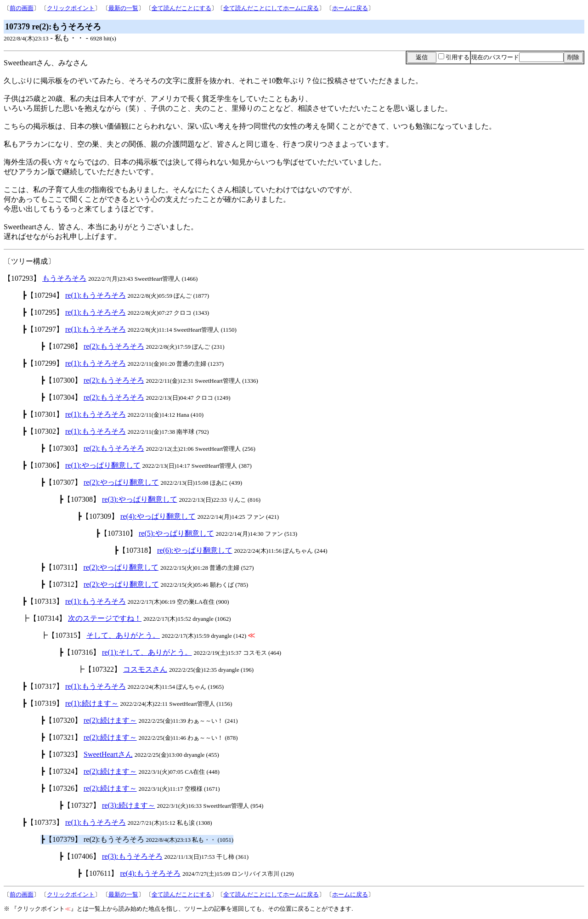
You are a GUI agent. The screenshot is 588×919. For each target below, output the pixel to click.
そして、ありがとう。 (123, 635)
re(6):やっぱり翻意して (195, 550)
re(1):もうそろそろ (96, 295)
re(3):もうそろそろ (132, 856)
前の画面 (22, 8)
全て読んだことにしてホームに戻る (271, 8)
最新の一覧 (123, 8)
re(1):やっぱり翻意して (103, 465)
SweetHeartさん (108, 754)
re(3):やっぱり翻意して (140, 499)
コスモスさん (145, 669)
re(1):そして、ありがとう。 (147, 652)
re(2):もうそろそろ (114, 346)
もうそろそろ (64, 278)
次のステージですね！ (105, 618)
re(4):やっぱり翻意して (158, 516)
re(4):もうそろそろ (150, 873)
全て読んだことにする (181, 8)
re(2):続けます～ (110, 720)
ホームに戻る (350, 8)
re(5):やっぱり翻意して (176, 533)
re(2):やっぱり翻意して (121, 482)
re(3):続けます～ (129, 805)
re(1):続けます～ (92, 703)
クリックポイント (71, 8)
